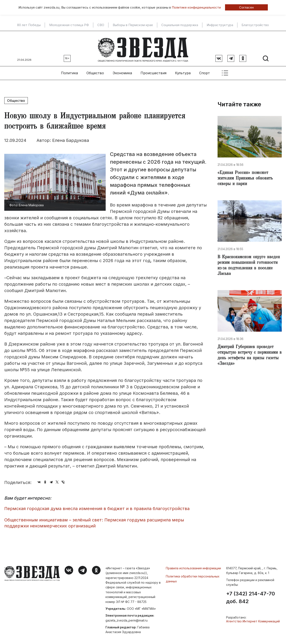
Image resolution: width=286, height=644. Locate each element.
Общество (95, 71)
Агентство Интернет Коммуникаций (253, 619)
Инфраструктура (220, 25)
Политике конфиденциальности (196, 7)
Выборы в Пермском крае (133, 25)
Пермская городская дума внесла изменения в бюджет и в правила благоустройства (97, 506)
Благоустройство (255, 25)
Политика (69, 71)
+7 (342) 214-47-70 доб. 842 (250, 596)
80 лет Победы (29, 25)
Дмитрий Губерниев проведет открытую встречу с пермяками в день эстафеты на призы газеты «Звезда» (249, 357)
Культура (183, 71)
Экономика (122, 71)
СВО (101, 25)
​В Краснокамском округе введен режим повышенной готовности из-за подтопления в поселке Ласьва (250, 266)
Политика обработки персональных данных (193, 576)
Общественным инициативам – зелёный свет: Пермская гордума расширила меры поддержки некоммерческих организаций (94, 521)
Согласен (246, 7)
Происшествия (153, 71)
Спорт (204, 71)
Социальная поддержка (180, 25)
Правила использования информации (193, 566)
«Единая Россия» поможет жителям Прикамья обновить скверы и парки (247, 177)
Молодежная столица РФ (69, 25)
